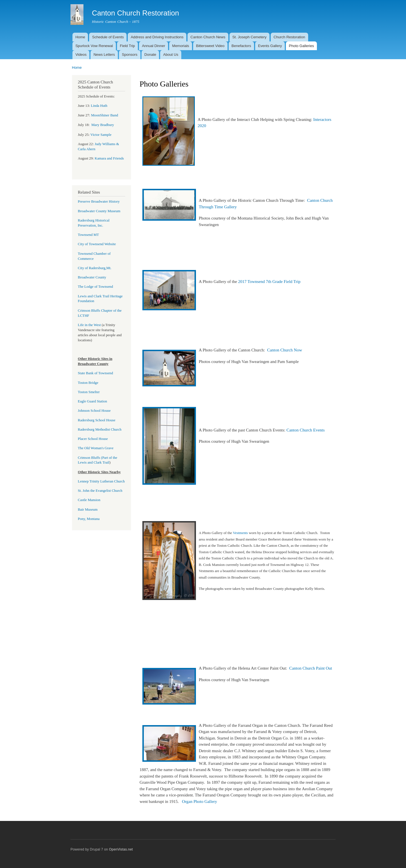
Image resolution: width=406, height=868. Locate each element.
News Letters (104, 55)
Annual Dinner (153, 46)
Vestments (240, 533)
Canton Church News (208, 37)
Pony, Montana (89, 519)
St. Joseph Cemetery (249, 37)
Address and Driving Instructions (157, 37)
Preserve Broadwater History (99, 201)
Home (80, 37)
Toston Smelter (89, 392)
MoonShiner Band (105, 115)
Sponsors (130, 55)
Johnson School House (94, 411)
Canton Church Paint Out (311, 668)
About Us (171, 55)
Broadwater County (92, 277)
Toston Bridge (88, 383)
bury (103, 125)
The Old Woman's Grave (96, 448)
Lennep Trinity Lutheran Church (101, 481)
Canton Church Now (284, 350)
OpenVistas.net (121, 849)
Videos (81, 55)
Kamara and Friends (109, 158)
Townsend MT (88, 235)
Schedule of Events (108, 37)
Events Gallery (270, 46)
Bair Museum (88, 510)
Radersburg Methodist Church (100, 429)
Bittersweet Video (210, 46)
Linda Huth (99, 106)
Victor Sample (101, 135)
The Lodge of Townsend (95, 287)
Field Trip (127, 46)
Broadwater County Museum (99, 211)
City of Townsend (91, 244)
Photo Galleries (302, 46)
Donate (150, 55)
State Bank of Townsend (95, 373)
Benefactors (241, 46)
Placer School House (93, 439)
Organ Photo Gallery (199, 801)
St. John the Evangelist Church (100, 491)
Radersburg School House (97, 420)
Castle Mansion (89, 500)
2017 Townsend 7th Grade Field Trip (270, 282)
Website (110, 244)
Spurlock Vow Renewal (94, 46)
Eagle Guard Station (92, 401)
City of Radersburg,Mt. (95, 268)
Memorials (181, 46)
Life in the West (90, 325)
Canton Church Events (306, 430)
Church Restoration (289, 37)
